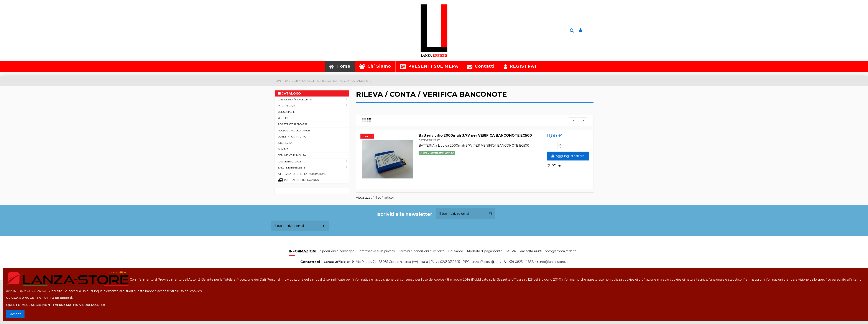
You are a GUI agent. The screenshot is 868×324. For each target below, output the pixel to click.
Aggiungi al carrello (568, 156)
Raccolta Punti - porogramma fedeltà (548, 251)
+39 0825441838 (521, 262)
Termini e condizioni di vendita (422, 251)
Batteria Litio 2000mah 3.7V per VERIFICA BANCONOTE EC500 (475, 135)
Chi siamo (456, 251)
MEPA (511, 251)
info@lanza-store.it (554, 262)
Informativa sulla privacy (377, 251)
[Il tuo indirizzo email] (461, 214)
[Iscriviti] (490, 214)
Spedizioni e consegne (337, 251)
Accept (15, 314)
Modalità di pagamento (485, 251)
